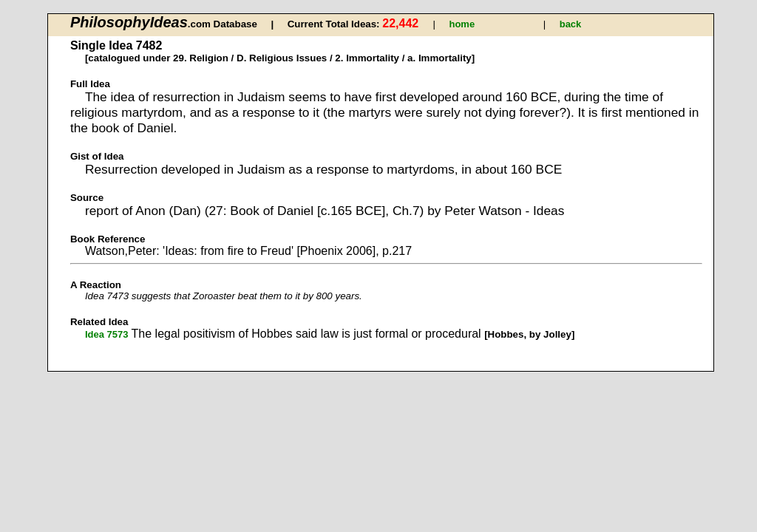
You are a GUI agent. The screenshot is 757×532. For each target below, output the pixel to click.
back (571, 24)
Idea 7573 (107, 334)
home (462, 24)
